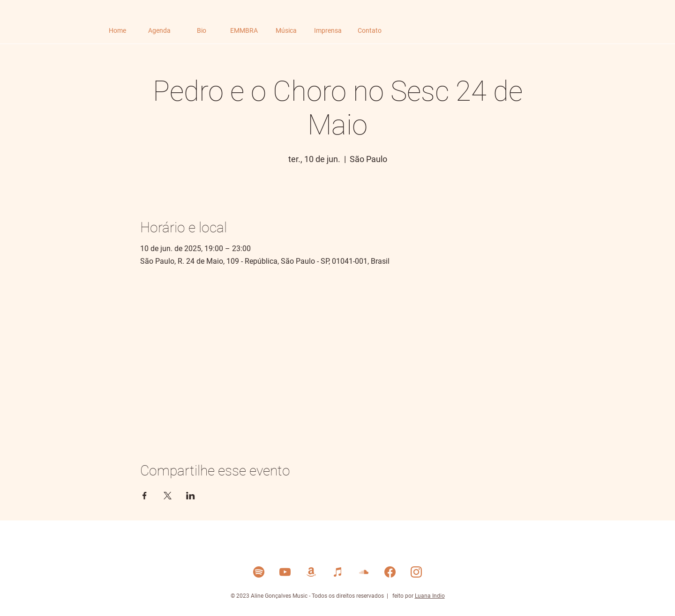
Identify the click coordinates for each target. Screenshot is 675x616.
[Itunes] (337, 572)
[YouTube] (285, 572)
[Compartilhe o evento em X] (168, 496)
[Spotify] (259, 572)
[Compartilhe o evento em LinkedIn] (191, 496)
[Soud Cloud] (364, 572)
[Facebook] (390, 572)
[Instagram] (416, 572)
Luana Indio (430, 596)
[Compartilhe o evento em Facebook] (145, 496)
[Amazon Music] (311, 572)
